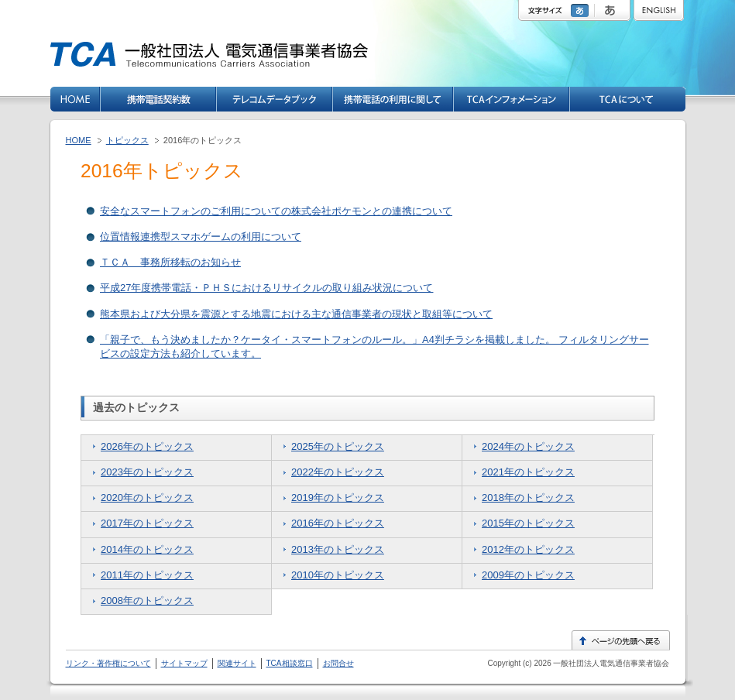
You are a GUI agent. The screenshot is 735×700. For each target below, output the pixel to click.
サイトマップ (184, 663)
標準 (582, 10)
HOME (79, 140)
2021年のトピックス (528, 472)
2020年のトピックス (147, 498)
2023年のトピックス (147, 472)
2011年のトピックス (147, 575)
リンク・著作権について (108, 663)
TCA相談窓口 (290, 663)
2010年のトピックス (338, 575)
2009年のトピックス (528, 575)
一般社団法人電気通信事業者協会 (611, 663)
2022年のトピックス (338, 472)
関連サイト (237, 663)
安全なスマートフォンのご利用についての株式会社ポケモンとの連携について (276, 211)
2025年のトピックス (338, 446)
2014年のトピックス (147, 549)
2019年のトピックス (338, 498)
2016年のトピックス (338, 523)
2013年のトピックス (338, 549)
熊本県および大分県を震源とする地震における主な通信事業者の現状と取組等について (296, 314)
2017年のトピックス (147, 523)
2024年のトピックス (528, 446)
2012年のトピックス (528, 549)
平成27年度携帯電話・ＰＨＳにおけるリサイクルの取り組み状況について (266, 288)
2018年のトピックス (528, 498)
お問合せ (338, 663)
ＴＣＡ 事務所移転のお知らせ (170, 262)
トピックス (127, 140)
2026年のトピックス (147, 446)
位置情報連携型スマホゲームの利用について (201, 237)
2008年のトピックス (147, 600)
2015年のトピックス (528, 523)
